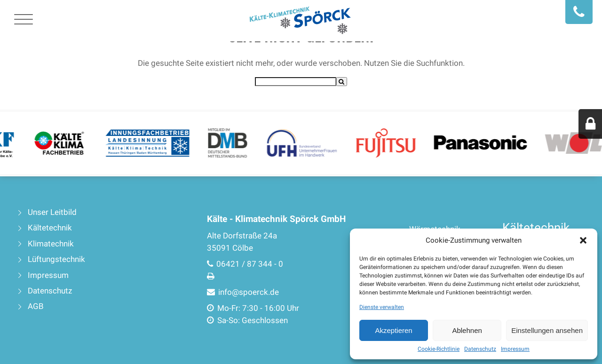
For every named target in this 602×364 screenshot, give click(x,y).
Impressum (515, 349)
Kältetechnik (50, 228)
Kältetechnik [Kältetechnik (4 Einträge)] (536, 228)
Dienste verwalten (382, 307)
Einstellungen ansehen (547, 330)
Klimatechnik (51, 243)
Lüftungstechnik (56, 259)
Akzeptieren (393, 330)
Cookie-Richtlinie (439, 349)
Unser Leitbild (52, 212)
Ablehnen (467, 330)
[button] (583, 240)
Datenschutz (480, 349)
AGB (36, 306)
